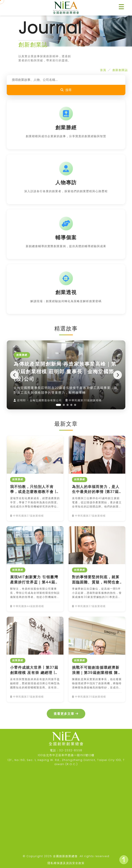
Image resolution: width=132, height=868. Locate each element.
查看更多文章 (66, 714)
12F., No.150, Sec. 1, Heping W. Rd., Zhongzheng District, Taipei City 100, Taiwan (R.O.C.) (66, 762)
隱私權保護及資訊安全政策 (66, 863)
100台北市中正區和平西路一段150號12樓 (66, 755)
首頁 (103, 70)
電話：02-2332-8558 (66, 750)
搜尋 (66, 90)
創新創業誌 (120, 70)
